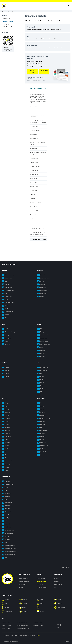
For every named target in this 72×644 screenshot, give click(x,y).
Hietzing (5, 424)
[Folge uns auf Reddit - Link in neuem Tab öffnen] (45, 604)
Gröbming (6, 284)
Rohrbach (41, 434)
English (34, 636)
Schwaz (40, 392)
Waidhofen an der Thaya (9, 552)
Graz (4, 281)
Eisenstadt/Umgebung (44, 278)
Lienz (40, 386)
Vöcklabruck (41, 449)
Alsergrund (6, 403)
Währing (5, 467)
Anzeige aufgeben (7, 19)
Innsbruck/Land (42, 371)
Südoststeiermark (7, 312)
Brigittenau (6, 406)
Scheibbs (5, 536)
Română (25, 636)
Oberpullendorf (42, 293)
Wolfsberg (41, 356)
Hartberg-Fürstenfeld (8, 290)
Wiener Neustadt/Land (8, 545)
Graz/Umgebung (7, 287)
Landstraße (6, 434)
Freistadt (41, 409)
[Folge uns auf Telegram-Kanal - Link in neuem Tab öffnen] (10, 611)
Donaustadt (6, 412)
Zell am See (6, 344)
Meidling (5, 449)
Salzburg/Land (7, 338)
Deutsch (38, 636)
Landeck (40, 383)
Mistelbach (6, 524)
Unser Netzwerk (6, 24)
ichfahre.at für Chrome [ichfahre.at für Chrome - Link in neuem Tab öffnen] (7, 622)
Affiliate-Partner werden (8, 27)
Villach (40, 347)
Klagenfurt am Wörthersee (44, 335)
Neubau (5, 452)
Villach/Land (41, 353)
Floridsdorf (6, 418)
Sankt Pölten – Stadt (8, 530)
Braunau (41, 403)
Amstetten (6, 481)
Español (20, 636)
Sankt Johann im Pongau (9, 332)
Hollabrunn (6, 497)
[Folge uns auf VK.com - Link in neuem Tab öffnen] (45, 607)
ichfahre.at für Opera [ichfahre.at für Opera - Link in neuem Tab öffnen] (6, 625)
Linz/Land (41, 424)
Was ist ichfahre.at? (24, 578)
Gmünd (5, 490)
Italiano (29, 636)
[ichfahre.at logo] (4, 6)
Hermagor (41, 332)
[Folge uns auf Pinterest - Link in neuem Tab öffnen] (10, 607)
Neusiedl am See (42, 290)
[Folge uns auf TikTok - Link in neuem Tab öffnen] (10, 604)
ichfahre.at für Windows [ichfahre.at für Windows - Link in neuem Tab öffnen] (23, 625)
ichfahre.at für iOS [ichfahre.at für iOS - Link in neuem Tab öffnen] (6, 629)
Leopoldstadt (6, 437)
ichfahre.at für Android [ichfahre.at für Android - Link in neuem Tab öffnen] (38, 625)
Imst (40, 374)
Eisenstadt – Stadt (43, 275)
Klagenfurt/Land (42, 338)
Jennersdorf (41, 284)
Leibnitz (5, 293)
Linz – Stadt (41, 421)
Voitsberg (6, 315)
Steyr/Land (41, 440)
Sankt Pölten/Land (7, 533)
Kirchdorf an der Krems (44, 418)
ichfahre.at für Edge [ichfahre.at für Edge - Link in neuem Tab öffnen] (37, 622)
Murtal (5, 306)
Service (6, 11)
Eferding (41, 406)
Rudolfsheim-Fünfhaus (9, 461)
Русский (7, 636)
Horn (5, 500)
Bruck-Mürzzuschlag (8, 275)
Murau (5, 309)
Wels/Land (41, 455)
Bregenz (5, 368)
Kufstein (41, 380)
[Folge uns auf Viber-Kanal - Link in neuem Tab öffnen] (27, 611)
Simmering (6, 464)
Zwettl (5, 558)
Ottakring (6, 455)
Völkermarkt (41, 350)
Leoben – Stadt (7, 297)
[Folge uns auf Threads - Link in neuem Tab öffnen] (45, 600)
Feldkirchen (41, 329)
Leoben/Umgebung (8, 303)
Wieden (5, 470)
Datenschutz (57, 581)
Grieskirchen (41, 415)
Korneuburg (6, 506)
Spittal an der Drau (43, 341)
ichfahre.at (7, 642)
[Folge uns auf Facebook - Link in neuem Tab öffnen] (10, 600)
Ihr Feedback (22, 584)
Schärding (41, 437)
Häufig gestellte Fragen (24, 581)
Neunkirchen (6, 527)
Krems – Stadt (7, 512)
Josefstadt (6, 431)
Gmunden (41, 412)
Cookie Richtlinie (58, 584)
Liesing (5, 440)
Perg (40, 428)
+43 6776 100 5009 (32, 71)
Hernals (5, 421)
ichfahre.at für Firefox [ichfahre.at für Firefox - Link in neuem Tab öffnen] (22, 622)
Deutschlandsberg (7, 278)
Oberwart (41, 297)
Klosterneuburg (7, 503)
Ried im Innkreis (42, 431)
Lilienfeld (6, 515)
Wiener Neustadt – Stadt (9, 549)
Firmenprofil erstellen (42, 581)
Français (16, 636)
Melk (5, 521)
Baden (5, 487)
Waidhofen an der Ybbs (8, 555)
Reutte (40, 389)
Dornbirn (5, 374)
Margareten (6, 443)
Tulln (5, 542)
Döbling (5, 409)
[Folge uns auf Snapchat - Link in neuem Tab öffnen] (62, 604)
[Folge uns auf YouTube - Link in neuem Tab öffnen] (62, 600)
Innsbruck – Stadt (43, 368)
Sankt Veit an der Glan (43, 344)
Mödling (5, 518)
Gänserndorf (6, 494)
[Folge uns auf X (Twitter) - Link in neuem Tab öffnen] (27, 604)
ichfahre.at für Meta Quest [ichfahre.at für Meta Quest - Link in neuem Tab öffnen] (23, 629)
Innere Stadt (6, 428)
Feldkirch (5, 377)
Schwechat (6, 539)
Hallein (5, 329)
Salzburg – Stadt (7, 335)
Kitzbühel (41, 377)
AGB (55, 588)
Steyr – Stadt (41, 443)
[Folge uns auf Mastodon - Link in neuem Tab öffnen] (45, 611)
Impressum (57, 578)
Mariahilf (5, 446)
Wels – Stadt (41, 452)
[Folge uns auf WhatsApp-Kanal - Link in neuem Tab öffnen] (62, 607)
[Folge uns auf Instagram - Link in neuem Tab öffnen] (27, 600)
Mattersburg (41, 287)
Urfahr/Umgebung (43, 446)
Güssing (40, 281)
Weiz (5, 318)
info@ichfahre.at (45, 71)
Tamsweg (5, 341)
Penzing (5, 458)
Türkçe (11, 636)
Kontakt (21, 588)
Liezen (5, 300)
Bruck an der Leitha (8, 484)
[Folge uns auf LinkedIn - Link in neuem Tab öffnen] (27, 607)
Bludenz (5, 371)
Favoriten (6, 415)
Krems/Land (6, 509)
